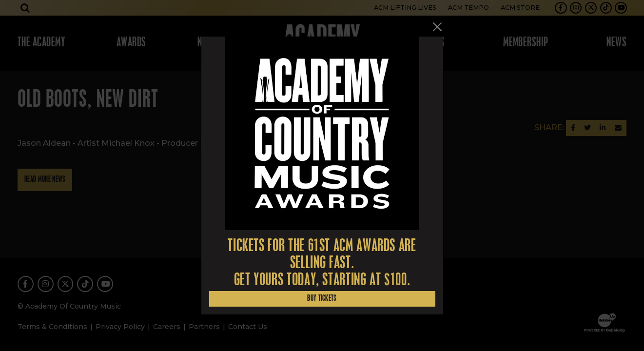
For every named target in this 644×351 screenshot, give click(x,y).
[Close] (437, 27)
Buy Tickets (322, 299)
